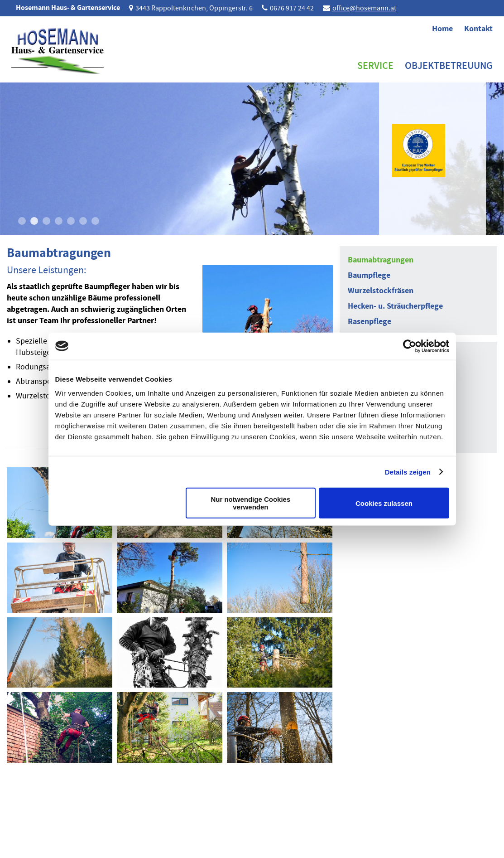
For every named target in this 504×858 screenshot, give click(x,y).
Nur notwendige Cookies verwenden (250, 503)
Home (442, 29)
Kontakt (478, 29)
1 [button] (22, 221)
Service (375, 65)
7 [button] (95, 221)
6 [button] (83, 221)
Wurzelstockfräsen (381, 291)
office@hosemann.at (364, 8)
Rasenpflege (370, 321)
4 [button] (59, 221)
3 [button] (46, 221)
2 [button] (34, 221)
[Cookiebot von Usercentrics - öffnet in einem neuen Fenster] (410, 346)
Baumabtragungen (381, 260)
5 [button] (71, 221)
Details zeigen (408, 472)
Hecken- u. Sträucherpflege (395, 306)
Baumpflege (369, 275)
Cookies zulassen (384, 503)
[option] (252, 159)
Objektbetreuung (449, 65)
